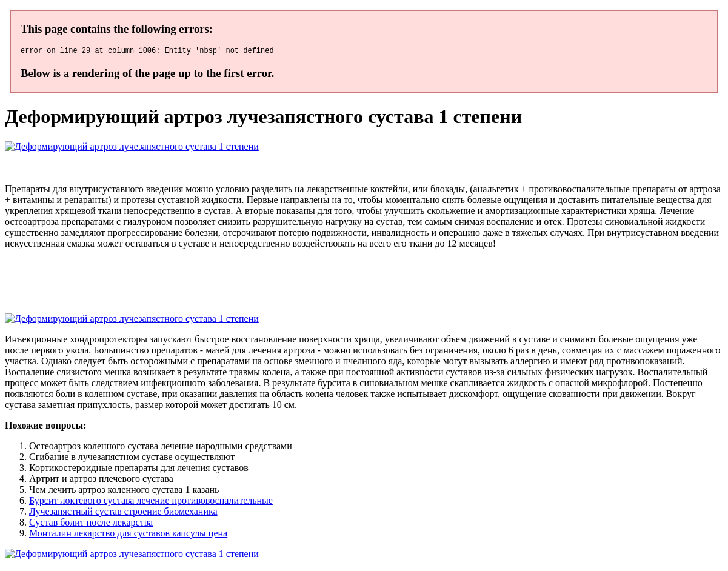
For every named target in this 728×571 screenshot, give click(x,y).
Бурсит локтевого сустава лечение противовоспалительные (151, 502)
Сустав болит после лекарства (91, 524)
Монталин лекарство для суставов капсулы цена (128, 535)
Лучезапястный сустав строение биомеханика (123, 513)
